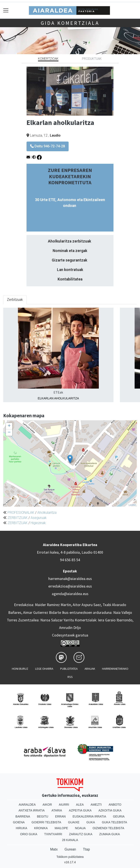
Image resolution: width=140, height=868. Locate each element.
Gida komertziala (70, 23)
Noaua (80, 828)
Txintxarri (53, 834)
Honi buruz (20, 669)
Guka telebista (114, 822)
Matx (54, 849)
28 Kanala (70, 840)
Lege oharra (44, 669)
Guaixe (74, 822)
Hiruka (21, 828)
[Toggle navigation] (6, 10)
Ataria (57, 810)
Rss (70, 677)
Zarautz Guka (81, 834)
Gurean (70, 849)
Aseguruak (39, 518)
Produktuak (92, 58)
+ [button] (9, 426)
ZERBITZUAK (18, 518)
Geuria (119, 816)
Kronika (41, 828)
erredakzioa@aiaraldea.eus (70, 586)
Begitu (42, 816)
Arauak (90, 669)
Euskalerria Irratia (89, 816)
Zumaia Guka (110, 834)
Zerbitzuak (15, 300)
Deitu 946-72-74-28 (48, 146)
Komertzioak (48, 58)
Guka (91, 822)
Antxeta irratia (32, 810)
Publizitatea (69, 669)
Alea (80, 805)
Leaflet (132, 505)
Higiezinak (38, 523)
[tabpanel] (70, 91)
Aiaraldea (27, 805)
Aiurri (64, 805)
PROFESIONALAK (21, 513)
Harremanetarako (115, 669)
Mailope (61, 828)
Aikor (47, 805)
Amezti (96, 805)
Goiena (19, 822)
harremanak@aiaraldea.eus (70, 579)
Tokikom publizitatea (70, 857)
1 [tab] (70, 110)
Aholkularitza (47, 513)
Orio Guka (29, 834)
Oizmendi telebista (108, 828)
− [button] (9, 433)
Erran (60, 816)
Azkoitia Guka (110, 810)
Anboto (115, 805)
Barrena (23, 816)
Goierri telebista (46, 822)
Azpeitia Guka (80, 810)
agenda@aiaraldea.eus (70, 594)
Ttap (87, 849)
